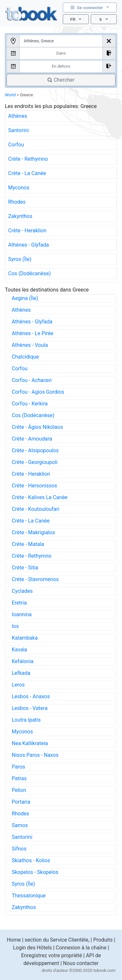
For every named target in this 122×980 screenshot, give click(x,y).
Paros (18, 767)
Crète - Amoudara (32, 439)
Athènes (18, 116)
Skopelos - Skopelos (35, 872)
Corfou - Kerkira (30, 404)
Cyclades (22, 591)
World (10, 95)
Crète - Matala (28, 544)
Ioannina (22, 614)
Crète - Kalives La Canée (40, 497)
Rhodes (17, 202)
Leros (18, 685)
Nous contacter (81, 963)
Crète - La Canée (27, 173)
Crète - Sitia (25, 568)
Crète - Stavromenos (35, 579)
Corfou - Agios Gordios (38, 392)
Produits (103, 940)
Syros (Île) (20, 259)
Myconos (19, 188)
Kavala (20, 650)
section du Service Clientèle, (57, 940)
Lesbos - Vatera (30, 708)
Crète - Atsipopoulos (35, 450)
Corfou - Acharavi (32, 380)
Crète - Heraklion (27, 231)
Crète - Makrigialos (33, 532)
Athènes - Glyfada (28, 245)
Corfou (16, 145)
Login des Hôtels (33, 948)
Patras (19, 778)
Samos (20, 825)
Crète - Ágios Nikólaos (37, 427)
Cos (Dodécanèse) (29, 273)
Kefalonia (23, 661)
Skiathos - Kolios (31, 860)
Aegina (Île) (25, 298)
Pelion (19, 790)
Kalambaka (25, 638)
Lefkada (21, 673)
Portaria (21, 802)
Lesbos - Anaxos (31, 696)
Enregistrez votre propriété (52, 955)
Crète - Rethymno (28, 159)
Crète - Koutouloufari (35, 509)
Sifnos (19, 849)
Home (14, 940)
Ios (15, 626)
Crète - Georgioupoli (35, 462)
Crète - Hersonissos (34, 486)
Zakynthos (20, 216)
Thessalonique (29, 896)
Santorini (18, 130)
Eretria (19, 603)
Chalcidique (25, 357)
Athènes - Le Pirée (33, 333)
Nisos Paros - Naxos (35, 755)
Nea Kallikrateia (30, 743)
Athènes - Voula (30, 345)
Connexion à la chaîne (81, 948)
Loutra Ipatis (26, 720)
